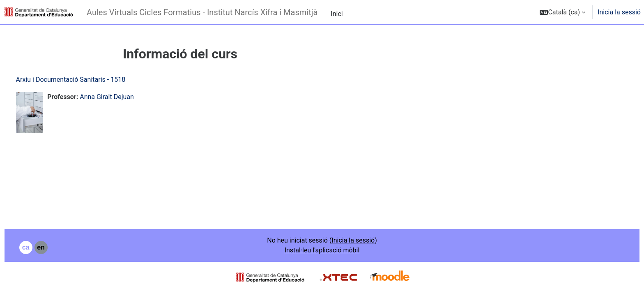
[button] (562, 12)
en (56, 247)
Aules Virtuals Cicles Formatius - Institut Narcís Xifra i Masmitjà (202, 12)
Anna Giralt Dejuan (122, 97)
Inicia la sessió (619, 12)
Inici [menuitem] (337, 14)
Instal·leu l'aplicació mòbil (322, 250)
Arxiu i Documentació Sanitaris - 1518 (86, 80)
